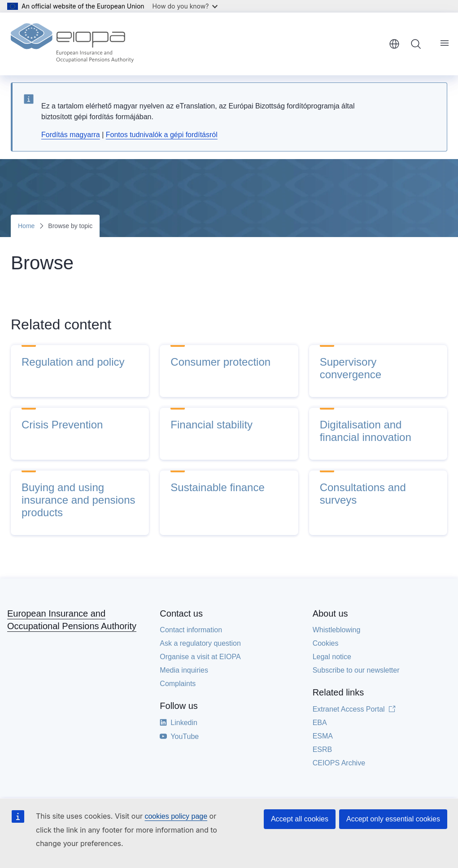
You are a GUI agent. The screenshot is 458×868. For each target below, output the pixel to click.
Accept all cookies (300, 819)
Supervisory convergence (351, 368)
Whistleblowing (337, 630)
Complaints (178, 684)
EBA (320, 723)
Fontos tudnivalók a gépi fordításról (162, 135)
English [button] (394, 44)
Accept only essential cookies (393, 819)
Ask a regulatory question (200, 643)
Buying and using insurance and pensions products (79, 500)
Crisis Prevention (62, 425)
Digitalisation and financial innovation (366, 431)
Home (26, 226)
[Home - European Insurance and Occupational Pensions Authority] (72, 44)
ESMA (323, 736)
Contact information (191, 630)
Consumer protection (220, 362)
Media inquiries (184, 670)
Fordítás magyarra (71, 135)
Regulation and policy (73, 362)
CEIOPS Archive (339, 763)
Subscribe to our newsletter (356, 670)
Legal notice (332, 657)
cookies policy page (176, 816)
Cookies (326, 643)
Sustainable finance (217, 487)
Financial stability (212, 425)
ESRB (323, 749)
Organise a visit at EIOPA (200, 657)
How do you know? (185, 6)
